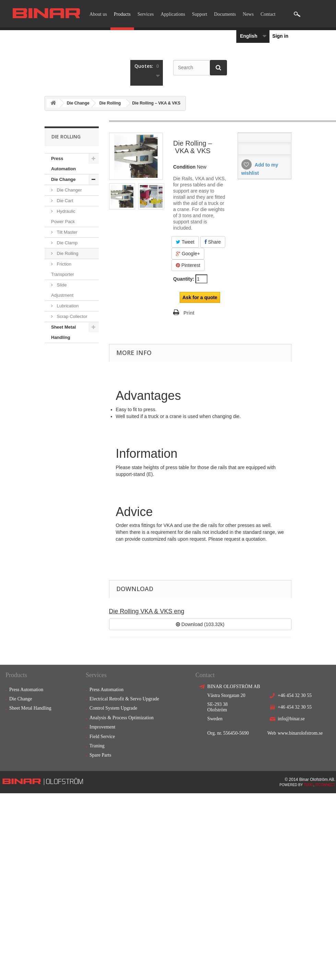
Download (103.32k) (200, 624)
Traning (97, 746)
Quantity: (184, 279)
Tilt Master (67, 232)
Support (200, 14)
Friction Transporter (63, 269)
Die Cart (64, 201)
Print (189, 313)
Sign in (280, 36)
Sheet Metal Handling (63, 332)
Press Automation (63, 164)
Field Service (102, 737)
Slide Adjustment (62, 290)
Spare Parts (100, 755)
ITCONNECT (325, 785)
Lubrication (67, 306)
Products (122, 14)
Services (146, 14)
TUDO (309, 785)
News (248, 14)
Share (213, 242)
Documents (225, 14)
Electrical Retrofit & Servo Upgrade (124, 699)
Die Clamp (67, 243)
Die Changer (69, 190)
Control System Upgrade (113, 708)
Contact (268, 14)
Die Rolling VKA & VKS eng (147, 611)
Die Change (78, 103)
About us (98, 14)
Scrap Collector (71, 316)
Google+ (188, 254)
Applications (173, 14)
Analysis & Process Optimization (122, 718)
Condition (184, 167)
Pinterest (188, 265)
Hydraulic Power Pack (63, 216)
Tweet (185, 242)
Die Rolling (110, 103)
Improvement (102, 727)
